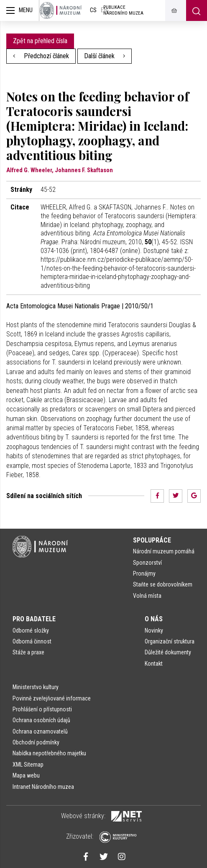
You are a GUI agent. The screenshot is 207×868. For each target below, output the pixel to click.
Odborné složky (31, 630)
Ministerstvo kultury (36, 687)
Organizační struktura (170, 641)
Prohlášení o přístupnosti (42, 709)
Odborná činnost (32, 641)
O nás (154, 619)
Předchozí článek (41, 56)
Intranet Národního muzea (43, 787)
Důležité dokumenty (168, 652)
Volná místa (147, 596)
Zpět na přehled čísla (40, 41)
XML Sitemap (28, 765)
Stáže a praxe (28, 652)
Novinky (154, 630)
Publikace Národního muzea (123, 10)
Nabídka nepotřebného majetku (49, 753)
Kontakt (154, 664)
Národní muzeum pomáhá (164, 551)
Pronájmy (144, 573)
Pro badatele (34, 619)
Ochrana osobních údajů (41, 720)
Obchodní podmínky (36, 742)
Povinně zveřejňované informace (52, 698)
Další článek (105, 56)
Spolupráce (152, 540)
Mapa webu (26, 775)
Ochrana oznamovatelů (40, 731)
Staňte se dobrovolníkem (163, 584)
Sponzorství (147, 563)
